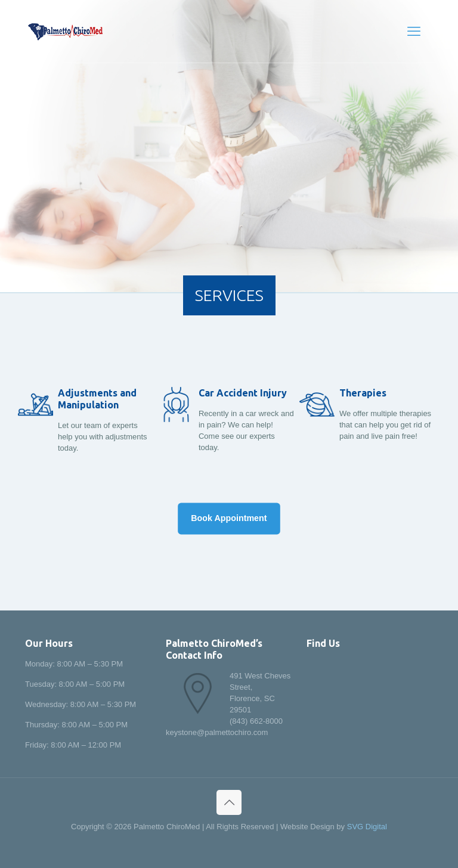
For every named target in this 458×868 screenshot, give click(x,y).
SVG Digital (367, 827)
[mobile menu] (414, 32)
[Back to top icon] (229, 802)
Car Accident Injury (243, 393)
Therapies (363, 393)
